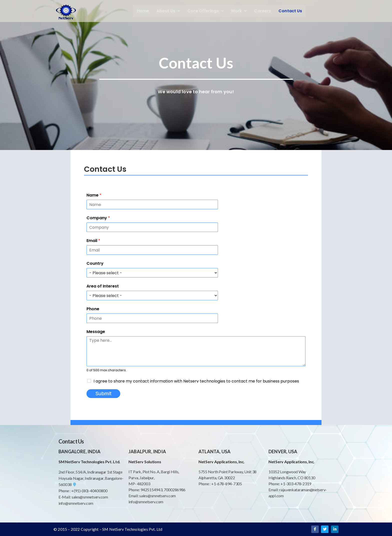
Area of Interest (103, 286)
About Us (168, 11)
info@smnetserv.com (76, 503)
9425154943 (151, 490)
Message (96, 332)
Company (98, 218)
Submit (103, 393)
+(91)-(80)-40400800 (89, 491)
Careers (262, 11)
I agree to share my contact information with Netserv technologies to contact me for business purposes (196, 381)
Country (95, 263)
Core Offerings (205, 11)
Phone (93, 309)
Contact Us (290, 11)
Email (93, 241)
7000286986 (175, 490)
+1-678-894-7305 (227, 484)
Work (239, 11)
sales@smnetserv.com (90, 497)
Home (143, 11)
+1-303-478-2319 (296, 484)
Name (94, 195)
